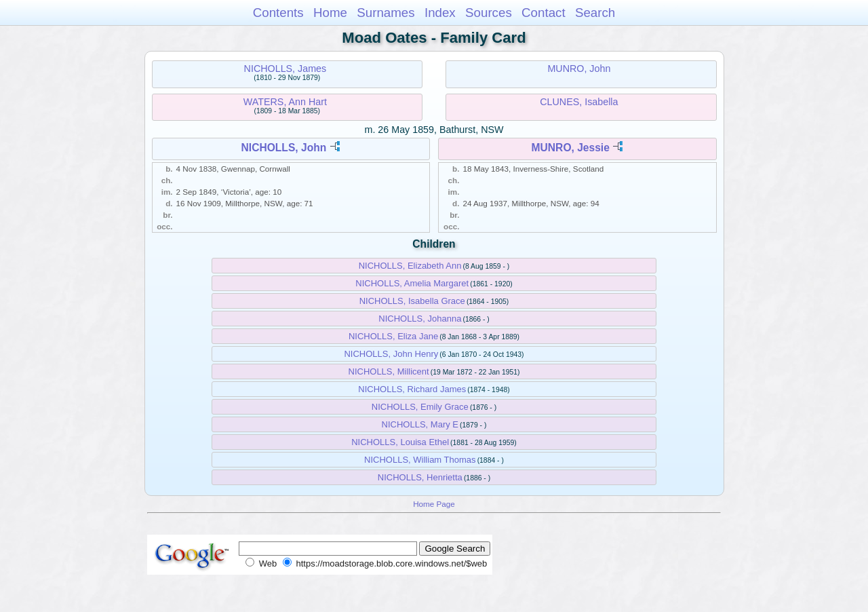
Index (440, 13)
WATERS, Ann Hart (285, 102)
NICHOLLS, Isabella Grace (412, 301)
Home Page (434, 504)
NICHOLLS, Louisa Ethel (400, 442)
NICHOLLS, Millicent (389, 371)
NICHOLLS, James (285, 69)
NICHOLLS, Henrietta (420, 477)
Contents (278, 13)
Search (595, 13)
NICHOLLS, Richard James (412, 389)
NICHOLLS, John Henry (391, 354)
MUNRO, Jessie (571, 148)
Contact (544, 13)
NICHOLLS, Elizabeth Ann (410, 266)
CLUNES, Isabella (579, 102)
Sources (489, 13)
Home (330, 13)
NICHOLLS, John (284, 148)
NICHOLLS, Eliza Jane (393, 336)
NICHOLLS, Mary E (420, 424)
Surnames (386, 13)
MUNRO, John (579, 69)
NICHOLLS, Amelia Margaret (412, 283)
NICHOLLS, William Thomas (420, 460)
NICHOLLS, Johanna (420, 319)
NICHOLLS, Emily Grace (420, 407)
